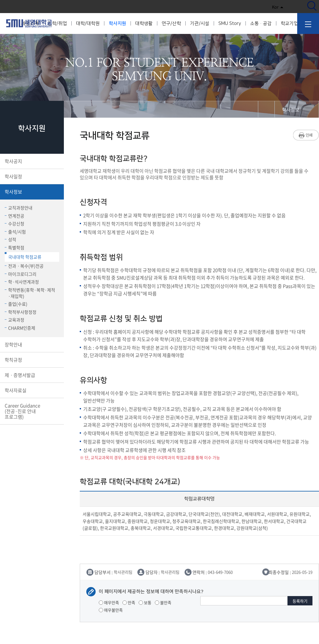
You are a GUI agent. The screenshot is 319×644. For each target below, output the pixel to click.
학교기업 (289, 24)
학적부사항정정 (21, 312)
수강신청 (14, 223)
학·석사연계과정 (22, 282)
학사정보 (31, 192)
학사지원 (117, 24)
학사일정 (31, 176)
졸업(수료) (16, 304)
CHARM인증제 (20, 328)
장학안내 (31, 345)
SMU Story (230, 24)
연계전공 (14, 216)
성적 (10, 239)
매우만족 (109, 602)
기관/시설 (200, 24)
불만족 (163, 602)
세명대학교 (29, 23)
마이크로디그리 (21, 274)
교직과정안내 (19, 208)
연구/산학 (171, 24)
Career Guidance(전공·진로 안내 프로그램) (31, 411)
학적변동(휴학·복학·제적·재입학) (30, 293)
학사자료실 (31, 390)
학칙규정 (31, 360)
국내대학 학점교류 (23, 256)
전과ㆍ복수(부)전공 (24, 266)
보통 (145, 602)
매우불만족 (111, 610)
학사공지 (31, 161)
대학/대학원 (88, 24)
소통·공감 (261, 24)
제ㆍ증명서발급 (31, 375)
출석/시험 (15, 232)
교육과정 (14, 320)
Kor (278, 7)
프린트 (306, 135)
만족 (129, 602)
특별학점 (14, 247)
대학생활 (144, 24)
